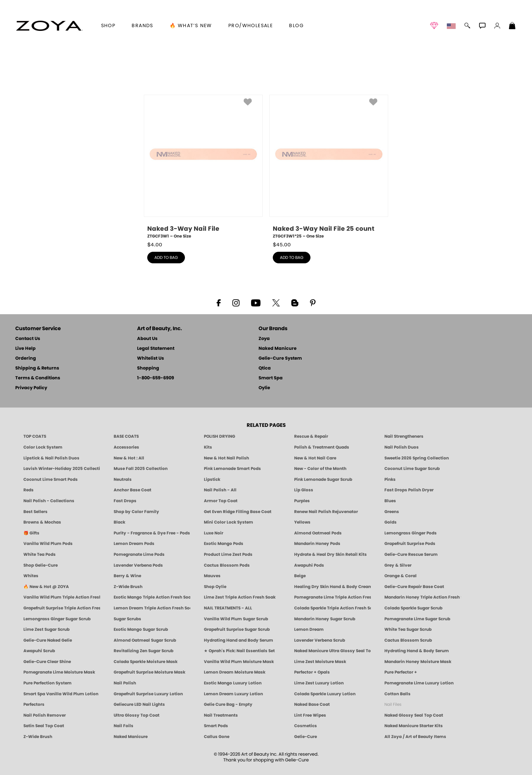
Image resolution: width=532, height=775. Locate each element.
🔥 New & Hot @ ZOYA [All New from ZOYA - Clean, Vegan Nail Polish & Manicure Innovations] (46, 587)
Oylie (264, 388)
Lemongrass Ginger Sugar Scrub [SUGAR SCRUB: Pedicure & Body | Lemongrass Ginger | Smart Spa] (57, 619)
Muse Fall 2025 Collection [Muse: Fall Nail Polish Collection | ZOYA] (141, 469)
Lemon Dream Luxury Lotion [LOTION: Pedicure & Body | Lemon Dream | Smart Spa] (233, 694)
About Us (147, 339)
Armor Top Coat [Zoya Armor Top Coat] (221, 501)
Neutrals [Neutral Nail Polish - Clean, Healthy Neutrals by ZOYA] (123, 479)
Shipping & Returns (37, 368)
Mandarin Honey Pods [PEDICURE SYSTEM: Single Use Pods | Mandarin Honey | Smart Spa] (317, 544)
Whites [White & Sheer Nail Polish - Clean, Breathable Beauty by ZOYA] (31, 576)
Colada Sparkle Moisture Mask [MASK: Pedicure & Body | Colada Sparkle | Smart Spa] (146, 662)
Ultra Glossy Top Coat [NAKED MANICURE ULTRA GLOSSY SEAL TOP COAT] (137, 715)
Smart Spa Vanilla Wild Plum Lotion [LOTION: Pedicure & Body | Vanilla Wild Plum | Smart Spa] (61, 694)
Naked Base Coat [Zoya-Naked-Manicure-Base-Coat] (312, 704)
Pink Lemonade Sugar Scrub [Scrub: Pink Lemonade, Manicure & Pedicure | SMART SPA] (323, 479)
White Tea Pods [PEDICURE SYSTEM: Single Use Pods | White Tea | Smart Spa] (40, 554)
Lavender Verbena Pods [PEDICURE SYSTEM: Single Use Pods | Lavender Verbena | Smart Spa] (138, 565)
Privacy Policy (31, 388)
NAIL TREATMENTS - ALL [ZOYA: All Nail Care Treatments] (228, 608)
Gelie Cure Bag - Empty (228, 704)
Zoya (264, 339)
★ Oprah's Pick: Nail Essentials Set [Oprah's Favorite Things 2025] (239, 651)
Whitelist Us (150, 358)
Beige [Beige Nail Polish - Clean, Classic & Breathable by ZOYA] (300, 576)
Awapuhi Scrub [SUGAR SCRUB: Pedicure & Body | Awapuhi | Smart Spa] (39, 651)
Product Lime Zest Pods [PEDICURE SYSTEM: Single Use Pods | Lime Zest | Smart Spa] (228, 554)
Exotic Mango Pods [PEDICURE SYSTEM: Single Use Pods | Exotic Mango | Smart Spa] (224, 544)
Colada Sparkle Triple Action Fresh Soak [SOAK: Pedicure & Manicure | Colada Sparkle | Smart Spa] (332, 608)
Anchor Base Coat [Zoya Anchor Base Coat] (132, 490)
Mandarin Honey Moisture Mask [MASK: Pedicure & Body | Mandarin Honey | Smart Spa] (418, 662)
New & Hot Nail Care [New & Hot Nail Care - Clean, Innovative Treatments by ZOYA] (315, 458)
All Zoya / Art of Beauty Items (415, 737)
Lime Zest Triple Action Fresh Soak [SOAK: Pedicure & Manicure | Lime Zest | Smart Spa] (240, 597)
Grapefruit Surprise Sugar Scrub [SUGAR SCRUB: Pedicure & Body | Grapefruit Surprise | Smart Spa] (237, 629)
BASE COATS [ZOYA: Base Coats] (126, 436)
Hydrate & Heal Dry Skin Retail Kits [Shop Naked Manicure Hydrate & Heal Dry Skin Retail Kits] (330, 554)
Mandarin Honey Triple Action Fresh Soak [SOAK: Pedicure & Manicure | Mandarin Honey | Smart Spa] (423, 597)
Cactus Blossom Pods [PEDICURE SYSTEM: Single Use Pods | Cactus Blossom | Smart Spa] (227, 565)
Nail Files (393, 704)
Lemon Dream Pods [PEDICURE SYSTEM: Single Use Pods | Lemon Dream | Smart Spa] (134, 544)
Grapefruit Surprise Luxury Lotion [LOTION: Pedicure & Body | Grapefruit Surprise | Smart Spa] (148, 694)
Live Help (25, 349)
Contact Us (28, 339)
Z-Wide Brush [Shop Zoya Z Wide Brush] (128, 587)
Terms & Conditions (38, 378)
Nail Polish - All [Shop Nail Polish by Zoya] (220, 490)
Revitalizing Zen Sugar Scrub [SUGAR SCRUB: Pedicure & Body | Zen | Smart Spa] (144, 651)
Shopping (148, 368)
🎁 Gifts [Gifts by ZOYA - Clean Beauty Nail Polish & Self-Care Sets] (31, 533)
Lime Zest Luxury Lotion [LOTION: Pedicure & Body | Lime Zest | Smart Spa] (319, 683)
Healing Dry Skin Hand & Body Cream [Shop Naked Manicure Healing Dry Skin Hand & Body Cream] (332, 587)
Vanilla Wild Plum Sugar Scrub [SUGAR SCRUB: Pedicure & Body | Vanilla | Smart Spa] (236, 619)
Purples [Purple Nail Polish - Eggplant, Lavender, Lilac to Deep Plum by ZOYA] (302, 501)
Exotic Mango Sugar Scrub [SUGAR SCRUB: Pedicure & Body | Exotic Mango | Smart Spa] (141, 629)
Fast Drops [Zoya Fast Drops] (125, 501)
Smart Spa (271, 378)
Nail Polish (125, 683)
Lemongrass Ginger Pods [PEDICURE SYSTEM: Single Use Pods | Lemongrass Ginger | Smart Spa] (411, 533)
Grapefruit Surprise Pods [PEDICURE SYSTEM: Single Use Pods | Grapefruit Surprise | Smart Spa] (410, 544)
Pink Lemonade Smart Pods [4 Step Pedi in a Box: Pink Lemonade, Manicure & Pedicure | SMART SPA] (232, 469)
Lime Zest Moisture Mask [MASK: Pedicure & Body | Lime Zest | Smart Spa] (320, 662)
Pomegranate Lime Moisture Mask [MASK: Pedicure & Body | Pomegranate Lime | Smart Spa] (59, 672)
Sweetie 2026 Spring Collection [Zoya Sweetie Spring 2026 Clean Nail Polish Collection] (417, 458)
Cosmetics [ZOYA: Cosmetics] (306, 726)
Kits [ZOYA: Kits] (208, 447)
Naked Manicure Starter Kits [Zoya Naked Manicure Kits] (414, 726)
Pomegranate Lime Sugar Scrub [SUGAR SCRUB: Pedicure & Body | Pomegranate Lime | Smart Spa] (417, 619)
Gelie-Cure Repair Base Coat (414, 587)
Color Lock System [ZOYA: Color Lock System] (43, 447)
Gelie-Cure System (280, 358)
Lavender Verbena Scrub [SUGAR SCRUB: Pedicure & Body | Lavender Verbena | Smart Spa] (320, 640)
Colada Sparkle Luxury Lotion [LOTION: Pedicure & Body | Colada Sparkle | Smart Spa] (325, 694)
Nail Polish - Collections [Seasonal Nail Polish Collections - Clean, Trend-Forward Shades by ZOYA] (49, 501)
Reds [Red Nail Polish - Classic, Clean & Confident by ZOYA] (28, 490)
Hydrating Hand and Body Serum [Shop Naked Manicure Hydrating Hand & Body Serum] (239, 640)
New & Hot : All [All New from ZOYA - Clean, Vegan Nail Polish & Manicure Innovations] (129, 458)
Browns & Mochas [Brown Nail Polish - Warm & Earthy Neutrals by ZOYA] (42, 522)
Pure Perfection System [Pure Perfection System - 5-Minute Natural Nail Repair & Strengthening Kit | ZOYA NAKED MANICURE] (47, 683)
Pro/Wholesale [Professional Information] (251, 26)
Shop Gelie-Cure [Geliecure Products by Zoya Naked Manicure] (41, 565)
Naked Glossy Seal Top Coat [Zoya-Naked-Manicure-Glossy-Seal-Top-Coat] (414, 715)
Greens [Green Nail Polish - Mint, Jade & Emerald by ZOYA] (392, 512)
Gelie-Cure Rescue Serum (411, 554)
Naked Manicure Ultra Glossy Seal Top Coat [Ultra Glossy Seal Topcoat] (332, 651)
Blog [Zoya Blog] (296, 26)
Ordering (26, 358)
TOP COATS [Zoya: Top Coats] (35, 436)
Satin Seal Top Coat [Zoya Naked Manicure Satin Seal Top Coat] (44, 726)
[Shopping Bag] (512, 26)
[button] (49, 26)
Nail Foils (123, 726)
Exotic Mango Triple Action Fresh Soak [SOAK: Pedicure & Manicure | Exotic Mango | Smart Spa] (152, 597)
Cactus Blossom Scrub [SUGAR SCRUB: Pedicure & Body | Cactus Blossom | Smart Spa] (408, 640)
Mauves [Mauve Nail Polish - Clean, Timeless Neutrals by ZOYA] (212, 576)
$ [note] (155, 245)
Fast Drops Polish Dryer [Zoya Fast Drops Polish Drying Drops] (409, 490)
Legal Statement (156, 349)
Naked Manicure (278, 349)
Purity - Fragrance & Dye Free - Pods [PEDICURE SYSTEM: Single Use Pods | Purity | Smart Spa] (152, 533)
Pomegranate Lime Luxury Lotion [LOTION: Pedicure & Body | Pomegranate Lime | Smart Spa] (419, 683)
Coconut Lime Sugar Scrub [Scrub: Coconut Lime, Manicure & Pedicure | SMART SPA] (412, 469)
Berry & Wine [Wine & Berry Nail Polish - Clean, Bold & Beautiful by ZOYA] (127, 576)
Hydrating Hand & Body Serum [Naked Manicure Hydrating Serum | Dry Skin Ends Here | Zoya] (417, 651)
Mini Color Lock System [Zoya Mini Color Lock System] (229, 522)
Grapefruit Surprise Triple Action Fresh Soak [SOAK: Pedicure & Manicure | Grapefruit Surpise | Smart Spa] (62, 608)
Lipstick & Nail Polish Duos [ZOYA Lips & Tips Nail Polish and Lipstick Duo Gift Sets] (51, 458)
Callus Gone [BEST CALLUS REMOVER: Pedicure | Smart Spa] (217, 737)
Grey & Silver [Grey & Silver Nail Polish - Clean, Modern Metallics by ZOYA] (398, 565)
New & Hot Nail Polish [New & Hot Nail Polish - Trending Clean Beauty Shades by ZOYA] (226, 458)
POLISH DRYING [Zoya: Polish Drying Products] (220, 436)
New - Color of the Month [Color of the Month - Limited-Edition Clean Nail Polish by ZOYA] (320, 469)
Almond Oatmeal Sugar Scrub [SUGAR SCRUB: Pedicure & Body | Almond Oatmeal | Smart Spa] (145, 640)
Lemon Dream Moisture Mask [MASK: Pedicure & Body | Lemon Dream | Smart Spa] (235, 672)
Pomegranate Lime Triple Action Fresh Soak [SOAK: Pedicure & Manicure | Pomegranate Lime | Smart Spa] (332, 597)
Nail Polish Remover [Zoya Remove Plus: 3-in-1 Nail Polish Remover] (45, 715)
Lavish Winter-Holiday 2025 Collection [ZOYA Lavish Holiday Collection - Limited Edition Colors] (62, 469)
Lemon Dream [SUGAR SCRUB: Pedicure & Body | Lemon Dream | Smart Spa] (309, 629)
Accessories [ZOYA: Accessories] (126, 447)
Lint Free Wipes (310, 715)
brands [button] (142, 26)
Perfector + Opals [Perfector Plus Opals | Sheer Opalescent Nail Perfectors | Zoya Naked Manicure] (312, 672)
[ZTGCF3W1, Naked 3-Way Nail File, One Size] (203, 167)
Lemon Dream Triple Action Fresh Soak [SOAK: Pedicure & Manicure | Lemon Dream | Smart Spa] (152, 608)
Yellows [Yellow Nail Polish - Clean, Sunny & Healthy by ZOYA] (302, 522)
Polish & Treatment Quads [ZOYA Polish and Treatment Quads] (322, 447)
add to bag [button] (166, 258)
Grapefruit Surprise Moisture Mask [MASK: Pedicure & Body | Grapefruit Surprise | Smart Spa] (149, 672)
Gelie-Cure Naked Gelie (48, 640)
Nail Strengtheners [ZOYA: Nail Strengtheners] (404, 436)
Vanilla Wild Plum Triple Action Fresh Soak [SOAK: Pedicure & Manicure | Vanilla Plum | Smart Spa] (62, 597)
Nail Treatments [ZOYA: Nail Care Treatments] (221, 715)
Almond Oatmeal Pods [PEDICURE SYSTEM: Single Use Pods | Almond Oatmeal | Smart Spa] (318, 533)
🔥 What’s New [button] (191, 26)
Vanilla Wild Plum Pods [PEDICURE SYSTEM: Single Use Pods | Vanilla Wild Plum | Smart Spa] (48, 544)
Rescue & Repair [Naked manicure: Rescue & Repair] (311, 436)
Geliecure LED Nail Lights (139, 704)
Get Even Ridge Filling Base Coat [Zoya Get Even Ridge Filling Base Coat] (238, 512)
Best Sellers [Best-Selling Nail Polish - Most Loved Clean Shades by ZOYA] (35, 512)
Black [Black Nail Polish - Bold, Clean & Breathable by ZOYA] (119, 522)
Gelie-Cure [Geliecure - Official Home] (306, 737)
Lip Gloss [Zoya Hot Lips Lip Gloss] (304, 490)
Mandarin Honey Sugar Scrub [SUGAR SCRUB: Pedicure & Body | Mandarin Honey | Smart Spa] (325, 619)
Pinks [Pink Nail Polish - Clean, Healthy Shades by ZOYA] (390, 479)
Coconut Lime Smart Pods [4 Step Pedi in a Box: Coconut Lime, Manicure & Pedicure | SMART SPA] (51, 479)
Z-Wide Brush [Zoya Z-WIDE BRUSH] (38, 737)
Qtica (265, 368)
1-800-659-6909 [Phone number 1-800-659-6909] (156, 378)
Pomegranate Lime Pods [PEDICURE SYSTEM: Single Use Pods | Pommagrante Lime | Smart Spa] (139, 554)
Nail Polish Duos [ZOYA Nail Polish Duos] (402, 447)
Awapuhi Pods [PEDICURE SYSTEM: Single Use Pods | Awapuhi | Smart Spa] (309, 565)
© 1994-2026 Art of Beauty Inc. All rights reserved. (266, 757)
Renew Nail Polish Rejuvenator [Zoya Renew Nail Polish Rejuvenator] (326, 512)
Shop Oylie (215, 587)
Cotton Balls (397, 694)
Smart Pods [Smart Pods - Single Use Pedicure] (216, 726)
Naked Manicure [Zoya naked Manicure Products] (131, 737)
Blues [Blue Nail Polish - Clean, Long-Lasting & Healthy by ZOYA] (390, 501)
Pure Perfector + (401, 672)
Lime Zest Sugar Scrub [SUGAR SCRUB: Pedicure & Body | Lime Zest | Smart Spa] (46, 629)
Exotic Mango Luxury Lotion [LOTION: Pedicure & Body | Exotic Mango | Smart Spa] (233, 683)
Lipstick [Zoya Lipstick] (212, 479)
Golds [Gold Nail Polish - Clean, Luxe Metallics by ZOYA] (391, 522)
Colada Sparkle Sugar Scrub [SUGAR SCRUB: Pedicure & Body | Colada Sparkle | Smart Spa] (413, 608)
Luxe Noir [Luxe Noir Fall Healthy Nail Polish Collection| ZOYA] (214, 533)
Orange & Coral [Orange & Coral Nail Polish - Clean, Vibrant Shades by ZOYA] (401, 576)
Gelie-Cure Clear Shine (47, 662)
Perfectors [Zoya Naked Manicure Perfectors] (34, 704)
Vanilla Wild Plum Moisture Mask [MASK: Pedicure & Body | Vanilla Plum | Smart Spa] (239, 662)
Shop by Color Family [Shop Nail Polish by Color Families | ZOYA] (136, 512)
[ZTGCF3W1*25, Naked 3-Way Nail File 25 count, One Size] (329, 167)
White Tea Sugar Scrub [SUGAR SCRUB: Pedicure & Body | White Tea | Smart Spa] (408, 629)
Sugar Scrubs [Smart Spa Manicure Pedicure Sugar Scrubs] (127, 619)
